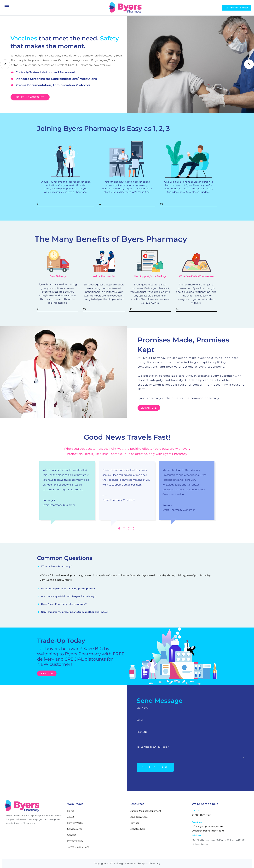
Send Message (155, 767)
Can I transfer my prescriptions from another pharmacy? (75, 612)
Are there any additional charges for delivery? (68, 596)
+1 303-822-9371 (202, 815)
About (71, 817)
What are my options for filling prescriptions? (68, 589)
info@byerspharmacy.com (207, 826)
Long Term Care (139, 817)
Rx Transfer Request (237, 8)
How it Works (75, 823)
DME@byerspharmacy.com (208, 831)
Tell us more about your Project (153, 747)
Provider (134, 823)
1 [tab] (119, 528)
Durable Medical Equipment (145, 811)
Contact (72, 835)
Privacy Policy (75, 841)
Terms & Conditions (78, 847)
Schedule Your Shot (30, 97)
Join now (47, 673)
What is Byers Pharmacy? (56, 566)
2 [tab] (124, 528)
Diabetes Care (137, 829)
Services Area (75, 829)
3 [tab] (129, 528)
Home (71, 811)
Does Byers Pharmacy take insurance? (64, 604)
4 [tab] (134, 528)
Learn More (149, 408)
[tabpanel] (67, 490)
